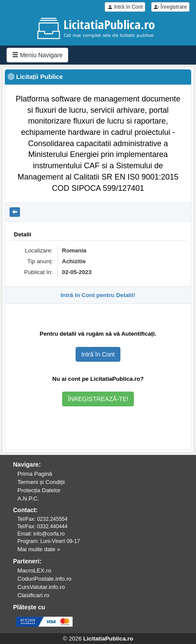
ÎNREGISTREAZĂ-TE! (98, 399)
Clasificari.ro (33, 595)
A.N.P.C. (28, 499)
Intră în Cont (125, 7)
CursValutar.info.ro (41, 587)
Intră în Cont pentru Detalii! (98, 295)
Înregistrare (170, 7)
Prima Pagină (35, 474)
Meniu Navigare (37, 55)
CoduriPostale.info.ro (44, 579)
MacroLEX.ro (34, 570)
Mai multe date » (39, 549)
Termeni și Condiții (41, 482)
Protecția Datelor (39, 490)
